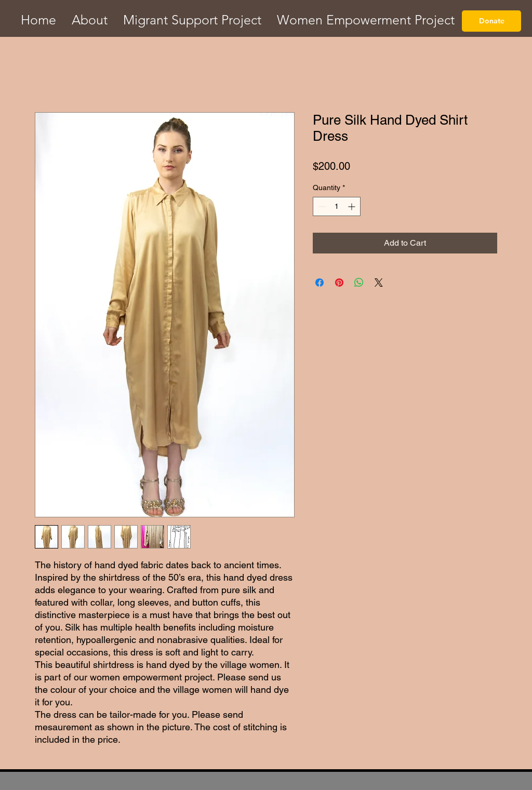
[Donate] (491, 21)
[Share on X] (379, 283)
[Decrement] (321, 206)
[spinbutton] (337, 206)
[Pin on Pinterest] (339, 283)
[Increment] (353, 206)
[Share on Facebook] (320, 283)
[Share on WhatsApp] (359, 283)
